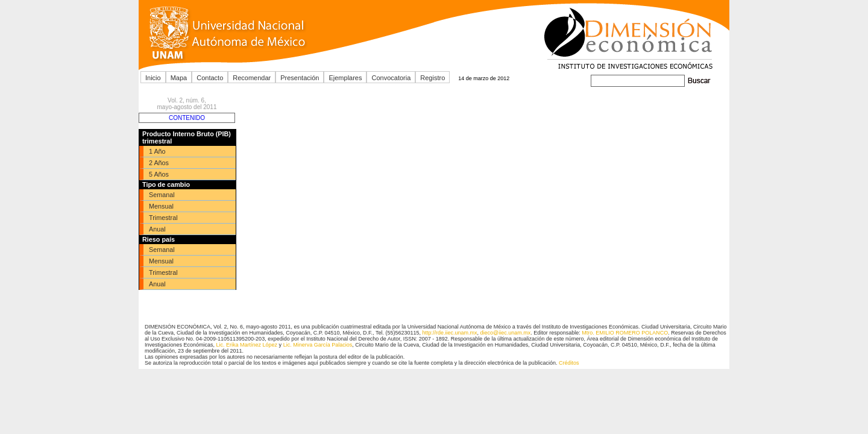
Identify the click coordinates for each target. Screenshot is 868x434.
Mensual (161, 206)
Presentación (300, 78)
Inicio (153, 78)
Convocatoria (391, 78)
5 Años (159, 174)
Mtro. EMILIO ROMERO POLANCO (625, 333)
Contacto (210, 78)
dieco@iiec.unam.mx (506, 333)
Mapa (179, 78)
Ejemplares (345, 78)
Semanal (162, 195)
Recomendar (252, 78)
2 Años (159, 163)
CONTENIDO (187, 118)
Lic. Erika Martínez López (247, 345)
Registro (432, 78)
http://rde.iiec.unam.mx (449, 333)
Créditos (569, 363)
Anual (157, 229)
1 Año (157, 151)
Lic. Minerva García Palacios (318, 345)
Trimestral (163, 218)
